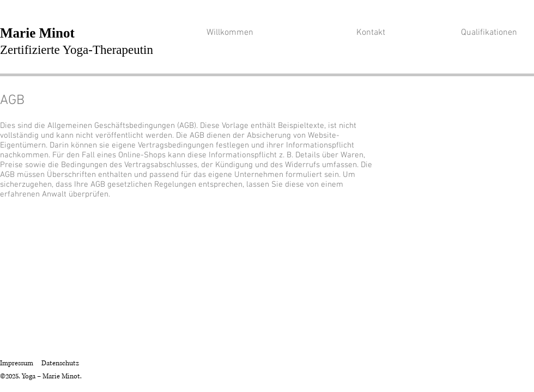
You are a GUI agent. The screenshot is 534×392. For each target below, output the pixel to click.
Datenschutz (60, 363)
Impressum (17, 363)
